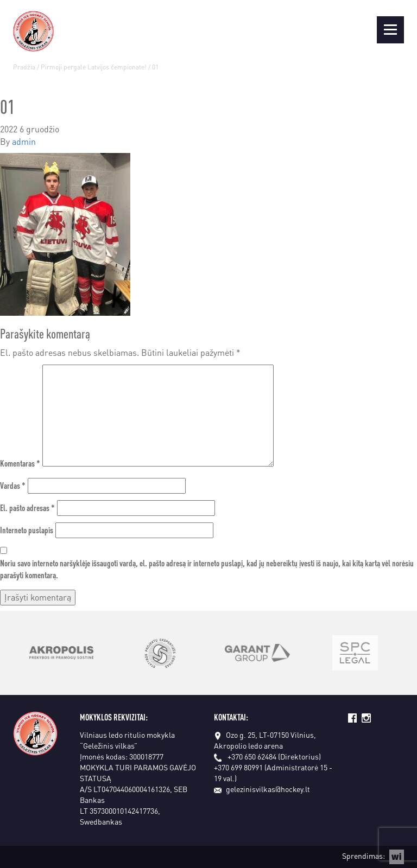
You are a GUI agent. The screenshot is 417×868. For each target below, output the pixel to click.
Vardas (13, 485)
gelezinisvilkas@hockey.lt (262, 789)
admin (24, 141)
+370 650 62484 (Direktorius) (274, 756)
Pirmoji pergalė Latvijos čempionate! (94, 67)
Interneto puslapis (27, 530)
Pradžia (24, 67)
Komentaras (20, 463)
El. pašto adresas (27, 508)
